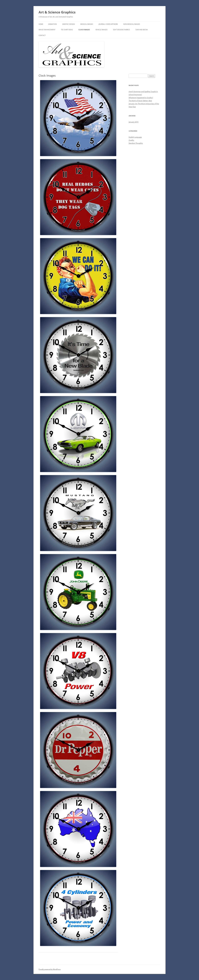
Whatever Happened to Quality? (141, 98)
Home (41, 24)
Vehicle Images (101, 30)
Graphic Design (69, 24)
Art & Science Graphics (57, 12)
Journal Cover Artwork (108, 24)
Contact (42, 35)
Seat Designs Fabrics (122, 30)
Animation (52, 24)
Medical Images (87, 24)
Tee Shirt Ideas (67, 30)
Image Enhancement (47, 30)
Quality (131, 140)
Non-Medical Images (132, 24)
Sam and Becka (142, 30)
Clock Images (84, 30)
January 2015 (134, 122)
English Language (135, 137)
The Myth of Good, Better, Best (140, 101)
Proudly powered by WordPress (50, 969)
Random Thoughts (136, 143)
